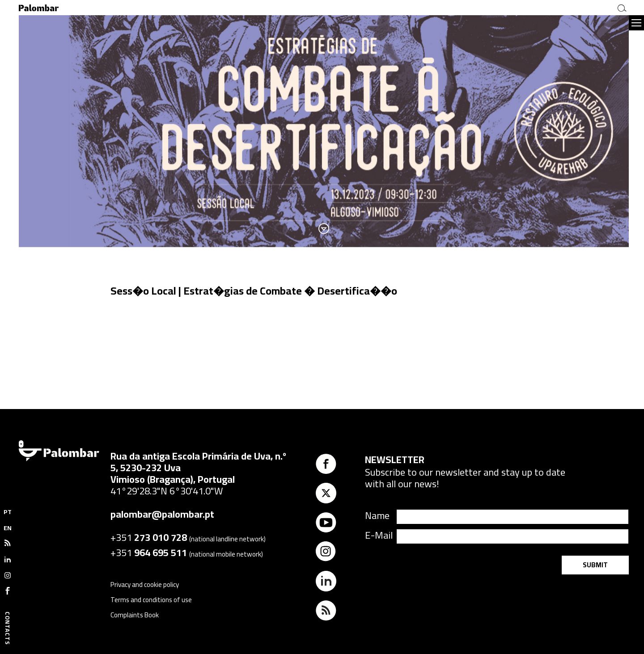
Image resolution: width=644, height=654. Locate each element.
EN (8, 528)
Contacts (8, 628)
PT (8, 512)
